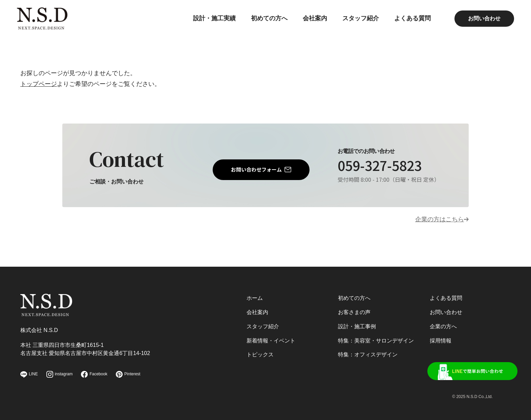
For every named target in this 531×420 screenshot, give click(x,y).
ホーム (255, 297)
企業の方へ (443, 326)
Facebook (94, 374)
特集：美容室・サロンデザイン (376, 340)
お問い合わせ (481, 22)
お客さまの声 (354, 312)
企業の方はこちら (440, 220)
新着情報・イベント (271, 340)
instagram (60, 374)
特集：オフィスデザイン (368, 355)
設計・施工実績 (211, 22)
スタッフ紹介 (357, 22)
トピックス (260, 355)
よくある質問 (409, 22)
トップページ (39, 84)
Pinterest (128, 374)
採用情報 (441, 340)
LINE (29, 374)
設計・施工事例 (357, 326)
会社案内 (312, 22)
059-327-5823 (382, 165)
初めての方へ (266, 22)
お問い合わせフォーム (256, 169)
